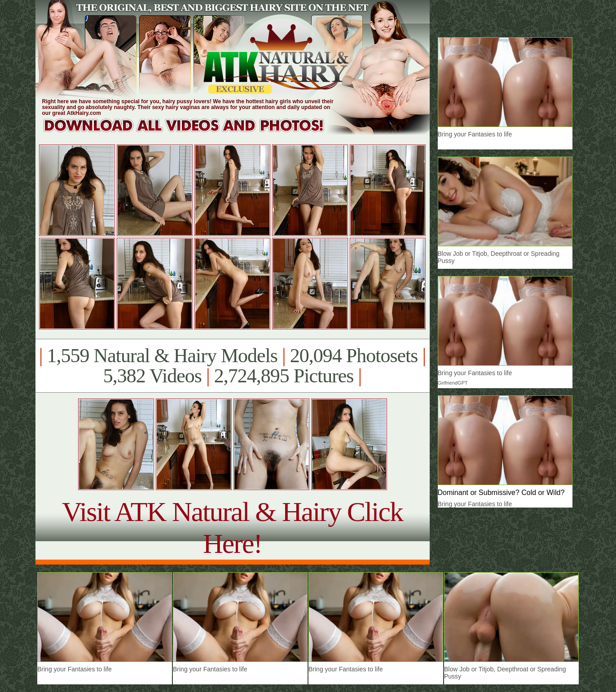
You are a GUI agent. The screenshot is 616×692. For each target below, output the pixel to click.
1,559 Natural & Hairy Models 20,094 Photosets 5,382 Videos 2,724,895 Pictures (232, 366)
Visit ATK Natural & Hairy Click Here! (232, 528)
